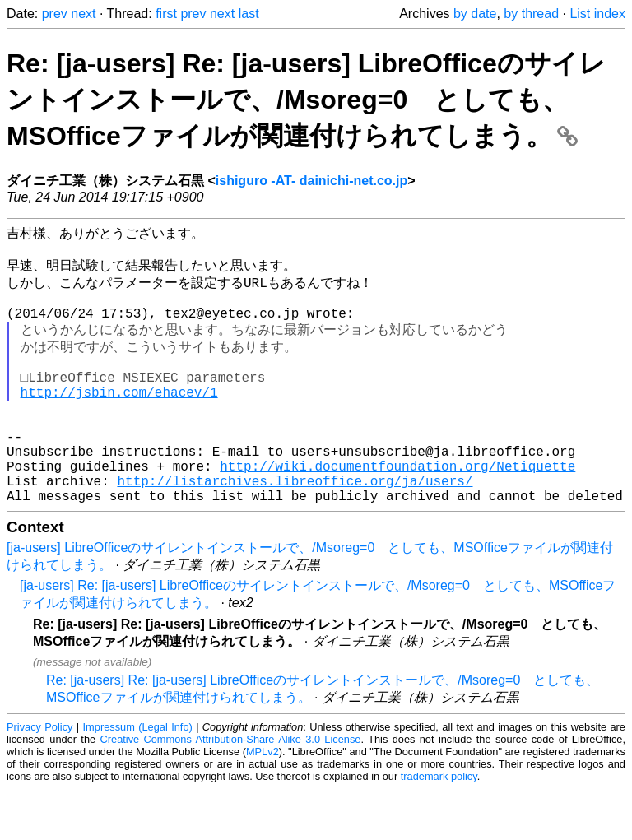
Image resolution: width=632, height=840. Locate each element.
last (249, 14)
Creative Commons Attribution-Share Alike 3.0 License (231, 790)
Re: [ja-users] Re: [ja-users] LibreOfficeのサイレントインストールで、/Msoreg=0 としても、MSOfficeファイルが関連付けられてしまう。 (306, 100)
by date (475, 14)
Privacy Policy (39, 778)
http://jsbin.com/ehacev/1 (119, 420)
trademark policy (439, 827)
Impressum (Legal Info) (138, 778)
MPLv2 (263, 803)
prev (55, 14)
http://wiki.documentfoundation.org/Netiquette (397, 510)
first (166, 14)
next (83, 14)
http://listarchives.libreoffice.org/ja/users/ (295, 528)
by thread (531, 14)
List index (597, 14)
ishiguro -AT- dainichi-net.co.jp (311, 181)
